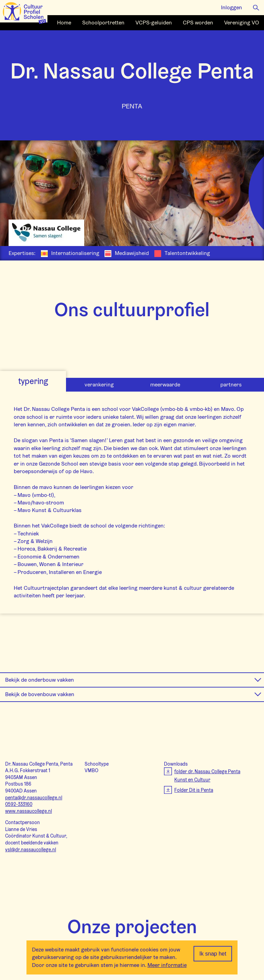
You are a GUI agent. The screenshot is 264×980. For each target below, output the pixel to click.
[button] (256, 7)
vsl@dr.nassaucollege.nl (31, 850)
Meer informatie (167, 965)
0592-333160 (19, 804)
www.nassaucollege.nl (29, 811)
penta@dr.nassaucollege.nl (34, 798)
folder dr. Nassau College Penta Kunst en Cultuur (207, 776)
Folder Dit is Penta (194, 790)
